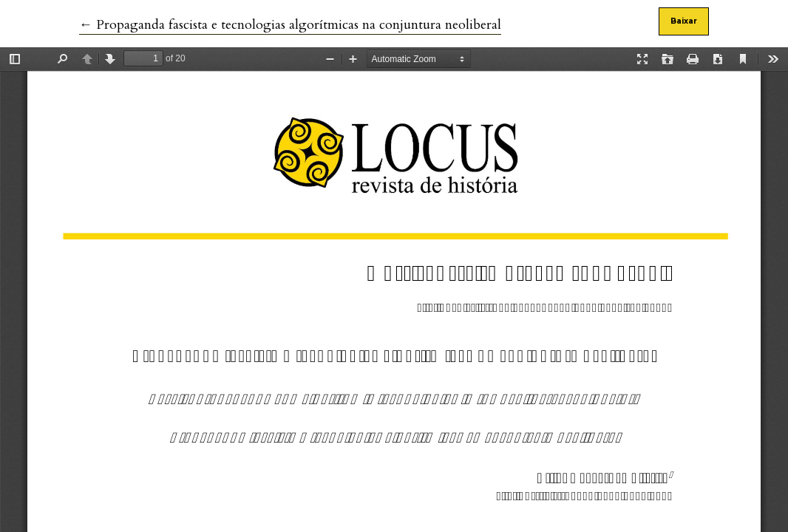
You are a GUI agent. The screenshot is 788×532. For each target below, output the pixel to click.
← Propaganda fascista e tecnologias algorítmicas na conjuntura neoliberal (290, 25)
